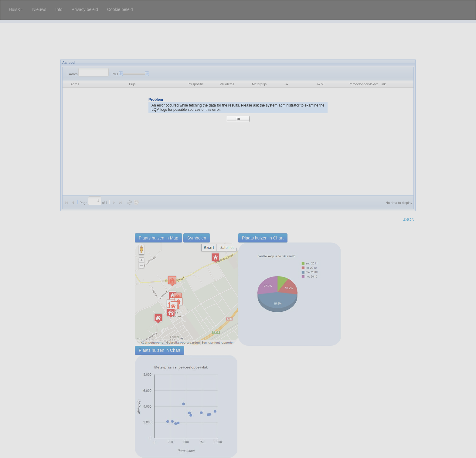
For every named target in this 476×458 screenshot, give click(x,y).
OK (238, 119)
